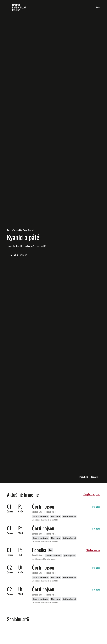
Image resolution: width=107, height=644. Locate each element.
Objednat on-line (93, 550)
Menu (98, 7)
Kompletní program (92, 494)
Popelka (39, 550)
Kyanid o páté (23, 237)
